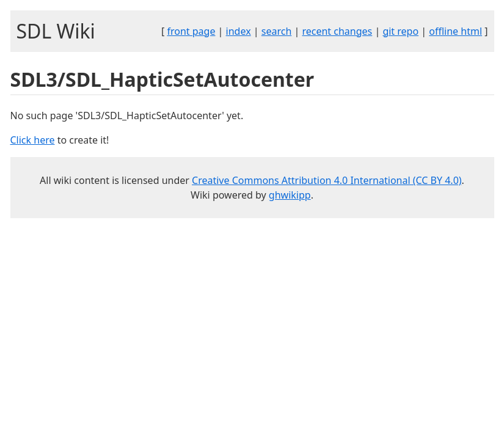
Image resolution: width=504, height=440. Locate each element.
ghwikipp (290, 195)
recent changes (337, 31)
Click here (33, 140)
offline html (455, 31)
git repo (400, 31)
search (277, 31)
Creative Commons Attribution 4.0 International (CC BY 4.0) (327, 180)
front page (191, 31)
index (239, 31)
